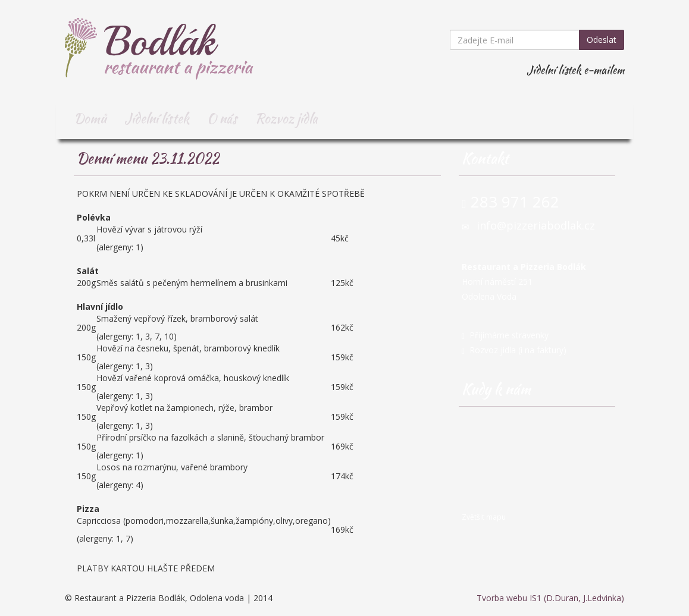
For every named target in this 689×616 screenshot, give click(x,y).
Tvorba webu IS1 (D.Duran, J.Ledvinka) (550, 598)
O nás (222, 118)
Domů (90, 118)
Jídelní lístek (157, 118)
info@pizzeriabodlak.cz (536, 225)
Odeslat (602, 40)
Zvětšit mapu (484, 517)
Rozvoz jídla (286, 118)
